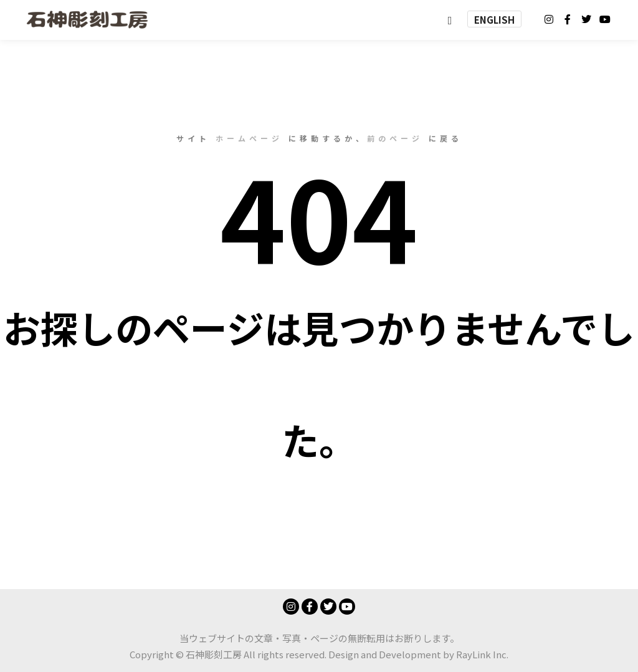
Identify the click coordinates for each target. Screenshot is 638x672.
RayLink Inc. (482, 654)
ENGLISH (494, 20)
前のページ (395, 138)
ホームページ (249, 138)
